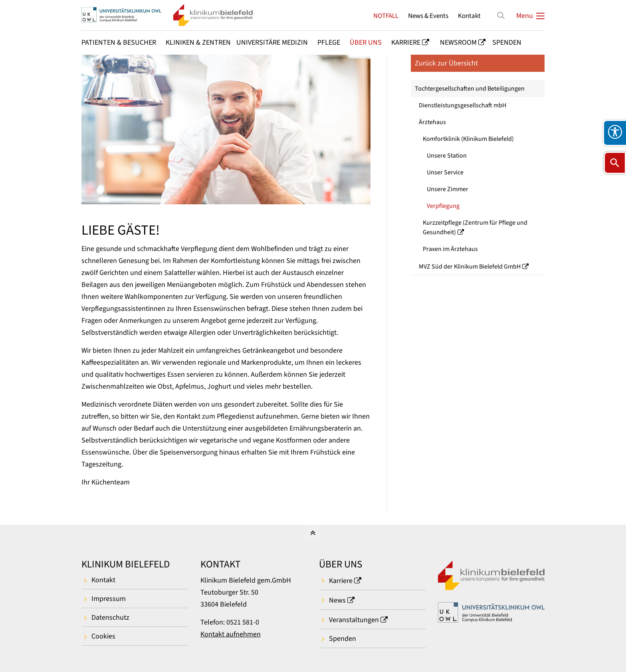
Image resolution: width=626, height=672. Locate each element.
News (337, 600)
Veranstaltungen (354, 620)
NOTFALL (386, 16)
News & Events (428, 16)
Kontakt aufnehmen (231, 634)
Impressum (109, 599)
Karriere (341, 581)
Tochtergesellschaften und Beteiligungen (470, 89)
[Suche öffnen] (615, 163)
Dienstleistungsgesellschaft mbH (463, 105)
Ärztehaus (432, 122)
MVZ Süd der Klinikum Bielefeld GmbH (470, 267)
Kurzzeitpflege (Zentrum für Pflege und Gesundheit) (475, 227)
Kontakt (469, 16)
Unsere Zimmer (448, 189)
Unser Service (445, 172)
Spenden (343, 639)
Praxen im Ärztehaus (450, 249)
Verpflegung (443, 206)
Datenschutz (110, 618)
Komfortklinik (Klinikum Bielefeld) (468, 139)
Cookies (103, 636)
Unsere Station (447, 156)
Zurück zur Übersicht (446, 63)
